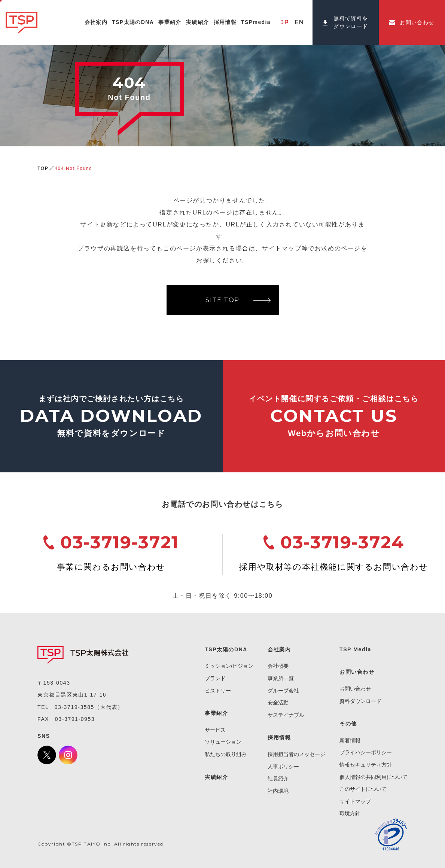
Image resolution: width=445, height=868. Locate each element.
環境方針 (350, 813)
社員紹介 (278, 779)
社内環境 (278, 791)
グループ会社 (283, 691)
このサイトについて (363, 789)
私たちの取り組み (226, 754)
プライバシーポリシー (366, 752)
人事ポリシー (283, 767)
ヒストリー (218, 691)
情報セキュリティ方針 (366, 765)
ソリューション (223, 742)
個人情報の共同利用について (374, 777)
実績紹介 (216, 777)
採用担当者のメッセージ (296, 754)
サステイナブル (286, 715)
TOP (43, 168)
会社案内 (279, 649)
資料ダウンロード (360, 701)
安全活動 (278, 703)
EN (300, 22)
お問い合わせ (355, 689)
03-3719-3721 (119, 542)
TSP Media (355, 649)
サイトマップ (355, 801)
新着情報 (350, 740)
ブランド (215, 678)
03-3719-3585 (74, 707)
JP (285, 22)
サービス (215, 730)
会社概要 (278, 666)
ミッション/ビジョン (229, 666)
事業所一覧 (281, 678)
